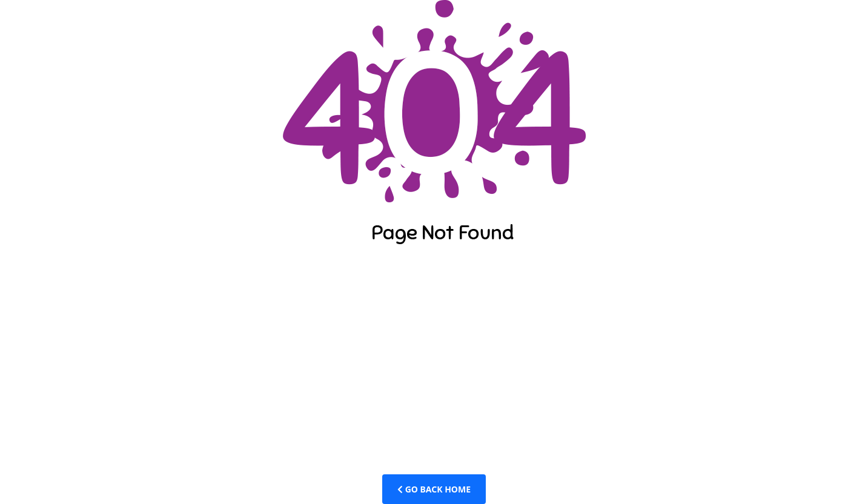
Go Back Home (434, 489)
